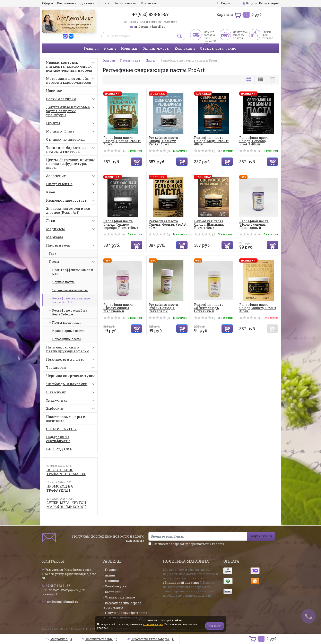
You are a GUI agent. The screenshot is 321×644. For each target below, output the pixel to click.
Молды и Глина (71, 132)
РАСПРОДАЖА (59, 449)
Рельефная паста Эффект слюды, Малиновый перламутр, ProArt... (120, 309)
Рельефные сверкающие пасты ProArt (71, 300)
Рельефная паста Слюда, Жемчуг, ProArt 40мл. (163, 141)
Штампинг (71, 393)
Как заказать (67, 3)
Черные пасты (63, 282)
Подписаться (261, 536)
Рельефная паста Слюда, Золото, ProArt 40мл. (258, 308)
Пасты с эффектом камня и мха (73, 272)
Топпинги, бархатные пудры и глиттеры (71, 150)
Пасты (73, 263)
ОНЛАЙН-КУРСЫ (61, 429)
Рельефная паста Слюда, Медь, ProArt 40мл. (211, 141)
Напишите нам (125, 3)
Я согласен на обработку (186, 544)
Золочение (71, 177)
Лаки (71, 222)
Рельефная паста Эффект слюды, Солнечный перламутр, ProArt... (211, 309)
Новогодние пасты (67, 339)
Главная (91, 48)
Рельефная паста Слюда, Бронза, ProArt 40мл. (122, 141)
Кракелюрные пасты (68, 331)
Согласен (215, 626)
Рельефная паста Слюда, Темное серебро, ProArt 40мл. (122, 224)
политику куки (153, 624)
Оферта (47, 3)
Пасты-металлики (66, 323)
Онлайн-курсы (156, 48)
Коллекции (185, 48)
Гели (53, 253)
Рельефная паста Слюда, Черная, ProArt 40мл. (168, 224)
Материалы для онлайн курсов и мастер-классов (71, 80)
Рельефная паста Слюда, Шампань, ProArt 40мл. (209, 224)
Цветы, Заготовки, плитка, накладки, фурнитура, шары (71, 164)
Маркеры (55, 237)
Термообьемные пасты (70, 290)
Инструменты (71, 185)
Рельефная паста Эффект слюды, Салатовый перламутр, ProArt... (166, 309)
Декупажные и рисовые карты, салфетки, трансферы (71, 111)
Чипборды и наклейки (71, 385)
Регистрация (269, 3)
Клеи (71, 193)
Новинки (129, 48)
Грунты (71, 124)
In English (225, 3)
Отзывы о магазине (218, 48)
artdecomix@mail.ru (150, 27)
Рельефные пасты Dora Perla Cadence (70, 312)
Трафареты (71, 368)
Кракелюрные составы (71, 201)
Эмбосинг (71, 409)
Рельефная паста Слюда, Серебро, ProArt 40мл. (254, 141)
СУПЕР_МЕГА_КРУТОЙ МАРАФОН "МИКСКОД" (66, 505)
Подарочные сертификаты (58, 439)
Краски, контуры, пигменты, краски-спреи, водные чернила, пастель (71, 66)
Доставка (87, 3)
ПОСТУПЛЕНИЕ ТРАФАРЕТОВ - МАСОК (66, 472)
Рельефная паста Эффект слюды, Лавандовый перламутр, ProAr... (256, 226)
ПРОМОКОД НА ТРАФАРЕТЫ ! (60, 488)
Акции (110, 48)
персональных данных (206, 544)
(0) (114, 151)
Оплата (104, 3)
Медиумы (71, 230)
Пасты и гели (71, 246)
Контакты (148, 3)
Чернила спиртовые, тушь (71, 377)
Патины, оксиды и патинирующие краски (71, 349)
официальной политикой (182, 583)
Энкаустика (71, 401)
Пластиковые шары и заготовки (66, 419)
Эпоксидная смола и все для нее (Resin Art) (68, 210)
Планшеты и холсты (71, 360)
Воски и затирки (71, 100)
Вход (248, 3)
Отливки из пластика (65, 139)
